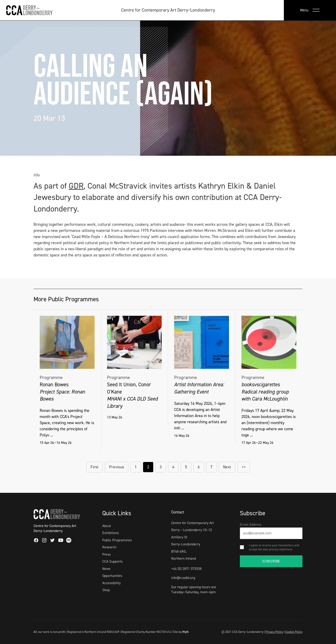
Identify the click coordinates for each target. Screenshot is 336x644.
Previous (117, 467)
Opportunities (112, 576)
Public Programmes (117, 540)
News (106, 569)
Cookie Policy (294, 632)
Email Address (251, 524)
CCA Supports (112, 561)
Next (227, 467)
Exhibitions (111, 533)
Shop (106, 590)
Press (106, 554)
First (94, 467)
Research (109, 547)
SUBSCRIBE (271, 561)
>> (244, 467)
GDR (76, 186)
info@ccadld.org (183, 578)
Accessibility (111, 583)
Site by (181, 632)
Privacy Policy (274, 632)
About (107, 526)
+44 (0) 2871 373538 (186, 569)
